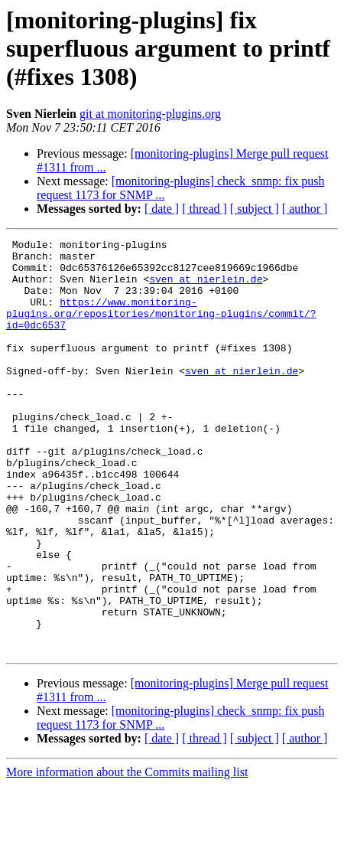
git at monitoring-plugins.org (150, 114)
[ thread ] (204, 209)
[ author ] (305, 209)
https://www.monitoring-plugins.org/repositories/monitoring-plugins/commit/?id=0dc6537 (161, 329)
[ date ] (162, 209)
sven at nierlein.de (206, 288)
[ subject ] (255, 209)
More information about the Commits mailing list (127, 855)
